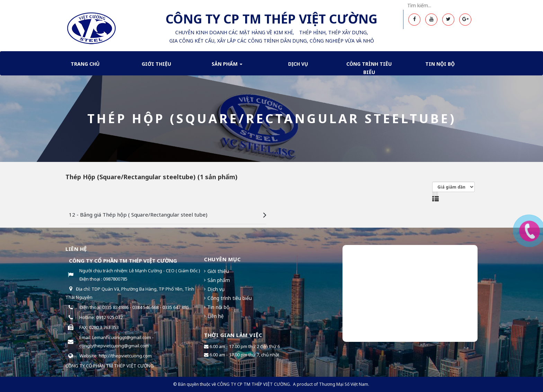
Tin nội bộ (440, 64)
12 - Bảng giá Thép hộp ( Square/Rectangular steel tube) (138, 215)
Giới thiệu (156, 64)
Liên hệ (216, 316)
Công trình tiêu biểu (369, 68)
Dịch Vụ (298, 64)
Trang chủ (85, 64)
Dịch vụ (216, 289)
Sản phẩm (227, 66)
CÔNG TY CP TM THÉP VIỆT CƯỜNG (253, 384)
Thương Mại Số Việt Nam (344, 384)
